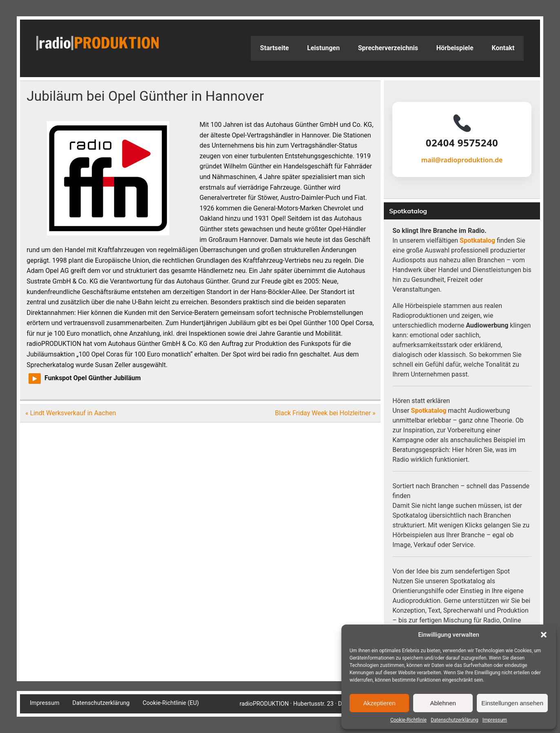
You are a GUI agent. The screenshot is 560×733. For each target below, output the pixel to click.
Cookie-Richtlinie (408, 720)
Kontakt (503, 48)
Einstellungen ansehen (512, 703)
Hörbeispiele (455, 48)
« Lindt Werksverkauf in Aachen (71, 413)
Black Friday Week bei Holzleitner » (325, 413)
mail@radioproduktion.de (462, 160)
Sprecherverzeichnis (388, 48)
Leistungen (323, 48)
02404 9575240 (462, 143)
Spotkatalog (477, 240)
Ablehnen (443, 703)
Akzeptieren (379, 703)
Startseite (275, 48)
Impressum (495, 720)
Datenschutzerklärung (455, 720)
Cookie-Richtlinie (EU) (171, 703)
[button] (544, 635)
